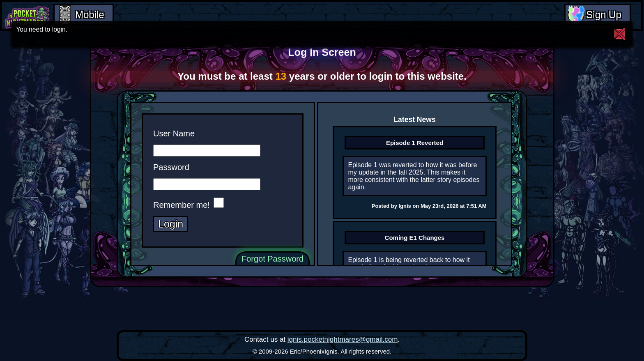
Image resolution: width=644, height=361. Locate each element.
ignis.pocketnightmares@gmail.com (343, 339)
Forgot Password (273, 259)
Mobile (90, 15)
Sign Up (604, 15)
